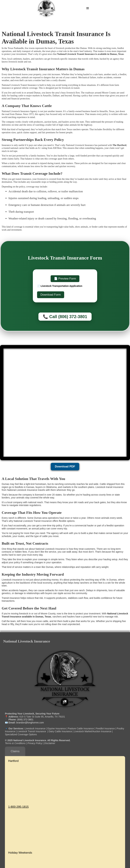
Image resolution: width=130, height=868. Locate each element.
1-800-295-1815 (18, 807)
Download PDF (65, 467)
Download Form (51, 295)
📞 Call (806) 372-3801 (65, 317)
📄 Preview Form (65, 279)
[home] (46, 8)
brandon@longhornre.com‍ (30, 723)
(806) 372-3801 (25, 720)
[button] (88, 8)
